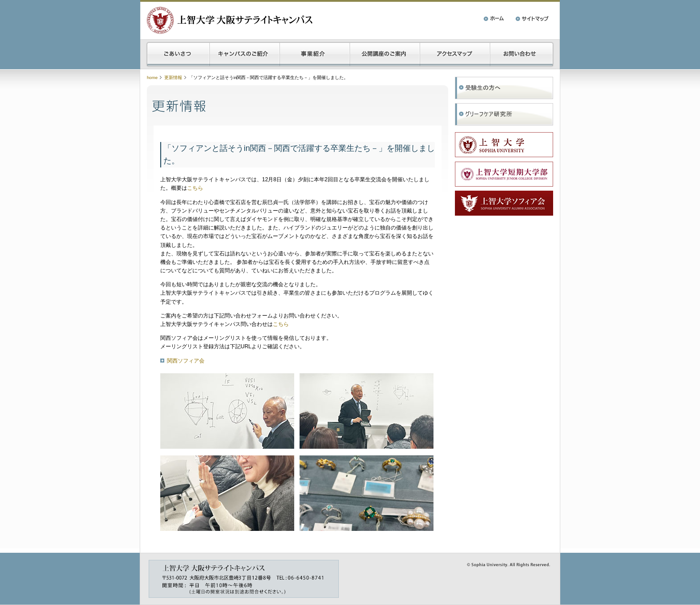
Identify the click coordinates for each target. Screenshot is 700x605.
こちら (195, 188)
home (152, 77)
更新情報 (173, 77)
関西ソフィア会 (186, 361)
